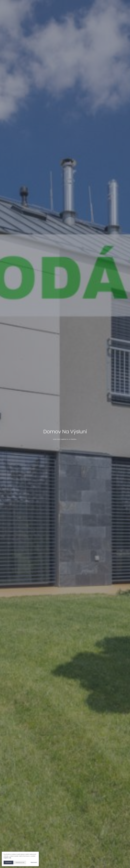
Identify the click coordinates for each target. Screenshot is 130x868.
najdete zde (7, 858)
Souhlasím (8, 862)
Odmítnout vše (20, 862)
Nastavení (34, 862)
